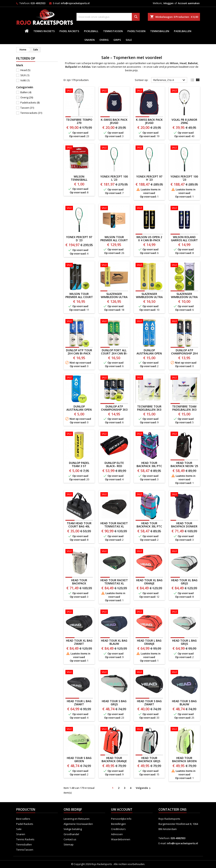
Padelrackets (30, 103)
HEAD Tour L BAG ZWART (79, 703)
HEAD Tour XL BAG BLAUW (114, 642)
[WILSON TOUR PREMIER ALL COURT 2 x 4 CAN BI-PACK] (79, 265)
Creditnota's (118, 829)
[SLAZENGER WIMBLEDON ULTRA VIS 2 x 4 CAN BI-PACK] (149, 265)
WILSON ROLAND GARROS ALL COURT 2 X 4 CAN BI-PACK (184, 240)
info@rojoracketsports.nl (75, 3)
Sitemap (69, 844)
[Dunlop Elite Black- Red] (114, 434)
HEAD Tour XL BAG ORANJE (149, 582)
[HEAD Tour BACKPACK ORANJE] (114, 729)
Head (25, 70)
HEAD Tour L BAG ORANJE (149, 642)
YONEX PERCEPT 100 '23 (184, 178)
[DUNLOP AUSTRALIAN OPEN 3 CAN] (79, 378)
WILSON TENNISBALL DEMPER (79, 180)
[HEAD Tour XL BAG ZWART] (79, 612)
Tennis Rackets (44, 31)
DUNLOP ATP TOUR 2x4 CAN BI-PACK (79, 352)
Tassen (27, 108)
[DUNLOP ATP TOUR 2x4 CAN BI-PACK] (79, 322)
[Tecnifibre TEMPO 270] (79, 91)
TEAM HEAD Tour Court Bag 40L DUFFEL (79, 526)
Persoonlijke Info (121, 819)
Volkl (25, 80)
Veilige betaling (73, 829)
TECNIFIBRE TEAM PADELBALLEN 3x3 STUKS (184, 410)
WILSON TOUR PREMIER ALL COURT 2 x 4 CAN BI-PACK (79, 297)
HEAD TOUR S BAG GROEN (79, 759)
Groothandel (71, 834)
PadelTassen (136, 31)
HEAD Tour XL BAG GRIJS (184, 582)
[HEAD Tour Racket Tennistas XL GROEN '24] (114, 552)
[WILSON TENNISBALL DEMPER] (79, 148)
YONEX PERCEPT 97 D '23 (79, 239)
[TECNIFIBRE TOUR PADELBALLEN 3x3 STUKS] (149, 378)
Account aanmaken (189, 3)
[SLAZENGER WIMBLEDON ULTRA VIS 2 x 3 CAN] (184, 265)
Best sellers (23, 819)
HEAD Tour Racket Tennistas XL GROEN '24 (114, 583)
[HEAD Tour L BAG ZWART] (79, 672)
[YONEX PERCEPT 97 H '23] (149, 148)
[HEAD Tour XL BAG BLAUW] (114, 612)
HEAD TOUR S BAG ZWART (149, 703)
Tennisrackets (31, 113)
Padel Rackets (69, 31)
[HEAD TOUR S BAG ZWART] (149, 672)
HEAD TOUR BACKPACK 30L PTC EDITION (149, 466)
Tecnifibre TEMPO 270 (79, 121)
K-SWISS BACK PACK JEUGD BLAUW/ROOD (114, 123)
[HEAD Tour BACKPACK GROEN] (184, 729)
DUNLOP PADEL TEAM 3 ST (79, 464)
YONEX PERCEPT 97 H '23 (149, 178)
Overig (104, 40)
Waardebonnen (121, 839)
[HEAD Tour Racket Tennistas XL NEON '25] (114, 495)
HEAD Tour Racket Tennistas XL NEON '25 (114, 526)
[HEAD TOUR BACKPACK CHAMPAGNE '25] (79, 552)
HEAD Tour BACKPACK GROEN (184, 759)
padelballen (183, 31)
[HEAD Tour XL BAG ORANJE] (149, 552)
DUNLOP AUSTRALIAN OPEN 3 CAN (79, 410)
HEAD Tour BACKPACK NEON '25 (184, 464)
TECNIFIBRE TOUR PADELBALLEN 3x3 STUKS (149, 410)
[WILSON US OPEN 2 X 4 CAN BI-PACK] (149, 208)
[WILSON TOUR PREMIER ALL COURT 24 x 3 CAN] (114, 208)
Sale (129, 40)
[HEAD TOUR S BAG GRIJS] (114, 672)
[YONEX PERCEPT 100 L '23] (114, 148)
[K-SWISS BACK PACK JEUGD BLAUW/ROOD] (114, 91)
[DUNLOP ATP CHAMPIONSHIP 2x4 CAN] (184, 322)
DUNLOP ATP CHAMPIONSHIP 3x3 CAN (114, 410)
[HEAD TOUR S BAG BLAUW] (184, 672)
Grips (117, 40)
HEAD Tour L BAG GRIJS (184, 642)
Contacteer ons (173, 809)
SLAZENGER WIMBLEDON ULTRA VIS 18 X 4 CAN (114, 297)
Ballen (26, 92)
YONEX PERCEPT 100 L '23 (114, 178)
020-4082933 (38, 3)
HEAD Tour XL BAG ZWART (79, 642)
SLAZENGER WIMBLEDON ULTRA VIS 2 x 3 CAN (184, 297)
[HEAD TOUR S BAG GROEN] (79, 729)
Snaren (90, 40)
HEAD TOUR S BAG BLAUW (184, 703)
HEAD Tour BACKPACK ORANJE (114, 759)
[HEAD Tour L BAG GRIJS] (184, 612)
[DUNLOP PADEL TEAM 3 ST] (79, 434)
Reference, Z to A (170, 80)
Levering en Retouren (77, 819)
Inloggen (168, 3)
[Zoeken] (108, 17)
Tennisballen (160, 31)
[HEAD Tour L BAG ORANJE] (149, 612)
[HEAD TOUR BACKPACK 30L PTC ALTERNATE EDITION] (149, 495)
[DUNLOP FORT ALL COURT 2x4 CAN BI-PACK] (114, 322)
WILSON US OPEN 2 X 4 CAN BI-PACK (149, 239)
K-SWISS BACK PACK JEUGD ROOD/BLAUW (149, 123)
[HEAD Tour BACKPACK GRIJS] (149, 729)
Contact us (70, 839)
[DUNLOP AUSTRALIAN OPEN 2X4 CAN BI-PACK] (149, 322)
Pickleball (91, 31)
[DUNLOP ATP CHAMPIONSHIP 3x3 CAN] (114, 378)
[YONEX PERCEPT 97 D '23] (79, 208)
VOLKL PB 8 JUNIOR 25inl (184, 121)
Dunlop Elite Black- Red (114, 464)
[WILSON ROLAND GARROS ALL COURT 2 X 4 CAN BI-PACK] (184, 208)
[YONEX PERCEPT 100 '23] (184, 148)
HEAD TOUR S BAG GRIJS (114, 703)
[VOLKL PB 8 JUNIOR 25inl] (184, 91)
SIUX (25, 75)
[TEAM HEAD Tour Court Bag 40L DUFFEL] (79, 495)
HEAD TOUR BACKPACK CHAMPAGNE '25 (79, 583)
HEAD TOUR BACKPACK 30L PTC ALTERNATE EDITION (149, 528)
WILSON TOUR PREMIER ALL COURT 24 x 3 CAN (114, 240)
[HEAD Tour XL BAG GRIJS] (184, 552)
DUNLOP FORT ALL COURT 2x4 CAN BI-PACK (114, 353)
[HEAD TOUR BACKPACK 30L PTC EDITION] (149, 434)
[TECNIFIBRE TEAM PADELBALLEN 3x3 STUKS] (184, 378)
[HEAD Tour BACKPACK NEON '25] (184, 434)
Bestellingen (118, 824)
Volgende (144, 788)
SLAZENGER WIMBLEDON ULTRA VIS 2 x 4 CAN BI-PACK (149, 299)
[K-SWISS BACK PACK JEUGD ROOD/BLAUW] (149, 91)
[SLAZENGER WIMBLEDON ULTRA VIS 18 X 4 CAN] (114, 265)
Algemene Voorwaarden (78, 824)
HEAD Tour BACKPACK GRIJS (149, 759)
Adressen (117, 834)
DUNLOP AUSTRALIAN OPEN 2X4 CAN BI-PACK (149, 353)
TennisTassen (113, 31)
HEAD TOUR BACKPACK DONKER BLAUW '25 (184, 526)
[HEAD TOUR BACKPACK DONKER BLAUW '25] (184, 495)
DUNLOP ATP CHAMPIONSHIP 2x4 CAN (184, 353)
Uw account (122, 809)
